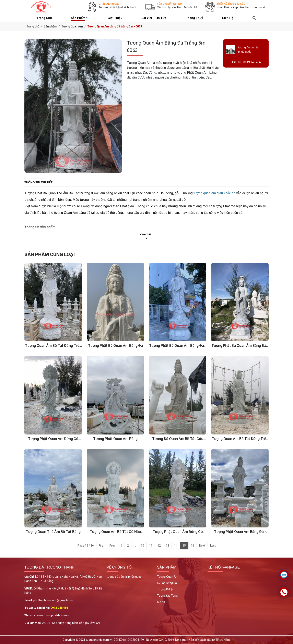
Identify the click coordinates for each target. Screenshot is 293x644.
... (135, 546)
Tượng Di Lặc (165, 589)
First (102, 546)
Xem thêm (147, 234)
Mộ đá (161, 602)
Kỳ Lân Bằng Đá (167, 583)
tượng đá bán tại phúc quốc (124, 577)
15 (184, 546)
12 (159, 546)
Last (213, 546)
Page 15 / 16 (86, 546)
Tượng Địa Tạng (167, 596)
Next (202, 546)
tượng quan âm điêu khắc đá (214, 193)
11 (151, 546)
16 (192, 546)
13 (167, 546)
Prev (112, 546)
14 (176, 546)
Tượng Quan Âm (168, 577)
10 (142, 546)
